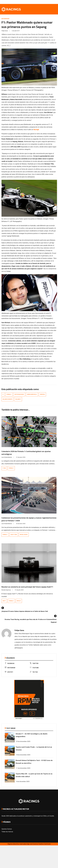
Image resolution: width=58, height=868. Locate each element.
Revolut (19, 601)
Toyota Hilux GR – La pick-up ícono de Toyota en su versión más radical (34, 775)
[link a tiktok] (55, 2)
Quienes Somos (7, 829)
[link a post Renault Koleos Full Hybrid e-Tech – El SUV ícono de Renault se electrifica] (10, 768)
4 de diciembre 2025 (23, 782)
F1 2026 (4, 468)
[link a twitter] (47, 2)
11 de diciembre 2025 (23, 768)
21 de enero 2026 (21, 457)
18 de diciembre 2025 (23, 755)
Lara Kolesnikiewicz (7, 457)
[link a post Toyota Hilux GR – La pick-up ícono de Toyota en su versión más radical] (10, 782)
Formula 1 (9, 394)
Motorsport (5, 19)
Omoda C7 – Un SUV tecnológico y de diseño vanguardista (32, 735)
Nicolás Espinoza (6, 590)
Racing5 (36, 130)
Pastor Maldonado (19, 394)
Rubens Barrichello (32, 394)
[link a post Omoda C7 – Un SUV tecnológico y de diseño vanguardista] (10, 742)
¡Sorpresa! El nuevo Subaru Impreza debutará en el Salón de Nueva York (25, 611)
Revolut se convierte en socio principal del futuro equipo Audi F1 (27, 587)
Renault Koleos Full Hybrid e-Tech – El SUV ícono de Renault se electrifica (34, 762)
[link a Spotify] (53, 2)
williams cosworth (7, 399)
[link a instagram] (49, 2)
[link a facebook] (46, 2)
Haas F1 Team (14, 535)
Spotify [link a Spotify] (9, 672)
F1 (3, 394)
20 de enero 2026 (21, 524)
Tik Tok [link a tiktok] (34, 672)
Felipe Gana (5, 31)
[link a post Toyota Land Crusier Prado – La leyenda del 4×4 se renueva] (10, 755)
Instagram (10, 668)
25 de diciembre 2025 (23, 741)
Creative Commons (44, 844)
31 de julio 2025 (19, 590)
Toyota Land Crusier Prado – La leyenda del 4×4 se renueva (34, 748)
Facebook (10, 663)
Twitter (34, 663)
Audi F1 (4, 601)
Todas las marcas (7, 832)
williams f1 (18, 399)
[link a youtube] (51, 2)
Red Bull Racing (24, 535)
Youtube (34, 668)
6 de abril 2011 (16, 31)
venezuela (42, 394)
